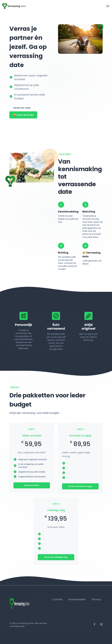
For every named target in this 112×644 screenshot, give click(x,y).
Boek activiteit (32, 485)
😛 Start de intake (23, 115)
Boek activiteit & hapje (80, 486)
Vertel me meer (22, 108)
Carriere (57, 599)
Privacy (96, 599)
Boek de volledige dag (56, 557)
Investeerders (77, 599)
